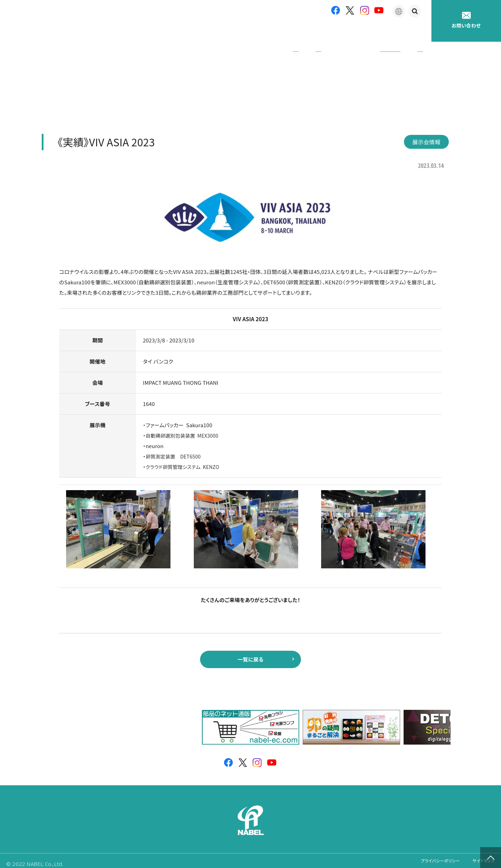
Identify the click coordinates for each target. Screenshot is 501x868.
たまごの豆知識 (366, 31)
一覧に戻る (250, 651)
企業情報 (226, 31)
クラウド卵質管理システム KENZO (185, 457)
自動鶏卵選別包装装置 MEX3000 (185, 426)
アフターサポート (312, 31)
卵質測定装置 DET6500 (175, 447)
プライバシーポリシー (430, 857)
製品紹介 (264, 31)
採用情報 (412, 31)
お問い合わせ (466, 20)
